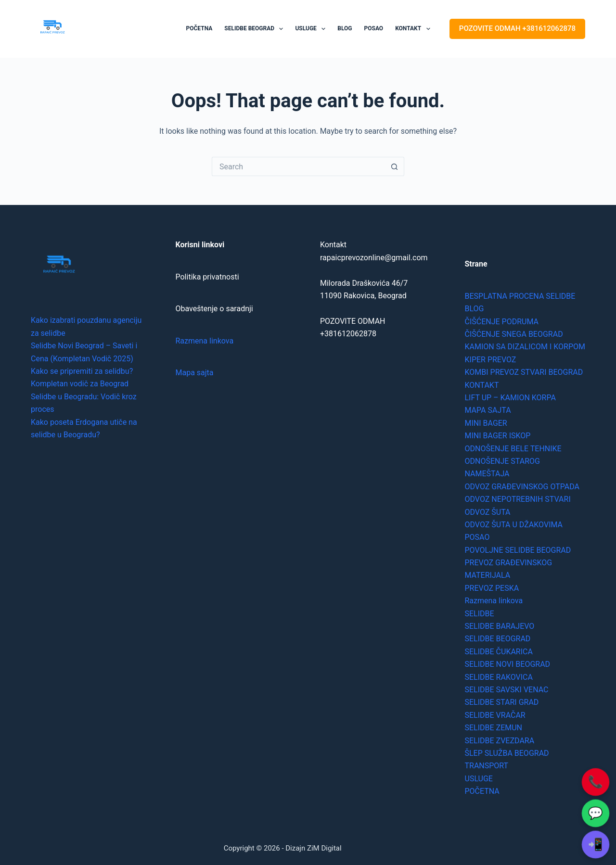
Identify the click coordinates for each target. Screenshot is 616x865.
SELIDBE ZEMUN (494, 728)
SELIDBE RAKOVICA (499, 677)
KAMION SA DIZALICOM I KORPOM (525, 347)
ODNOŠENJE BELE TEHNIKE (513, 449)
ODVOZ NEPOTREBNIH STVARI (518, 499)
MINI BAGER (486, 423)
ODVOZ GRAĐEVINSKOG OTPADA (522, 487)
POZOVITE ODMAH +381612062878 (517, 28)
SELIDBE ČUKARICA (499, 652)
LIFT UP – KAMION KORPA (510, 398)
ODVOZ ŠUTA (488, 512)
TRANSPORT (487, 766)
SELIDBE (480, 614)
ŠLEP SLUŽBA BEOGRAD (507, 753)
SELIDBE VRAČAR (495, 715)
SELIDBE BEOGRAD (256, 29)
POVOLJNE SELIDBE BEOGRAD (518, 550)
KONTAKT (414, 29)
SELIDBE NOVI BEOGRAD (508, 664)
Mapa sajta (195, 373)
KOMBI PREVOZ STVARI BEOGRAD (524, 372)
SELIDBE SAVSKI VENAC (507, 690)
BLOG (345, 28)
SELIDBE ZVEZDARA (500, 741)
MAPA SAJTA (488, 410)
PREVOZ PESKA (492, 588)
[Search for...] (298, 166)
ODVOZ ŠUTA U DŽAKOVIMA (514, 525)
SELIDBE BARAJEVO (500, 626)
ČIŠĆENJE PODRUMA (502, 322)
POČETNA (199, 28)
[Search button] (395, 166)
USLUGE (312, 29)
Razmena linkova (205, 341)
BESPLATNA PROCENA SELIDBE (520, 296)
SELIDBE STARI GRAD (502, 702)
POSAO (374, 28)
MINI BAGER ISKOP (498, 436)
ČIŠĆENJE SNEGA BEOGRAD (514, 334)
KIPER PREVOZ (491, 360)
